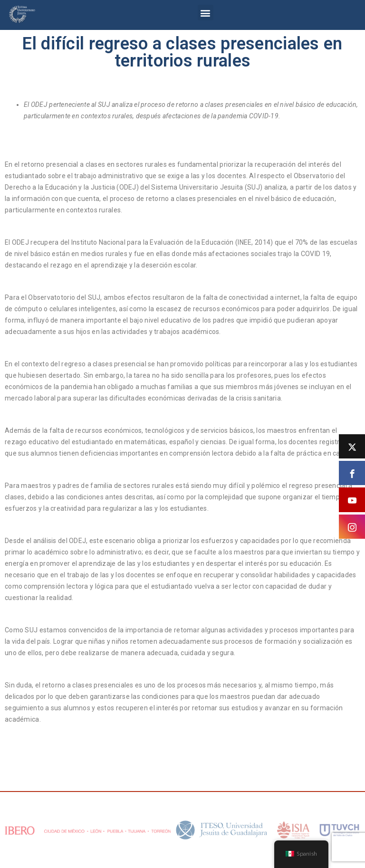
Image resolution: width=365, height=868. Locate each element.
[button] (206, 13)
